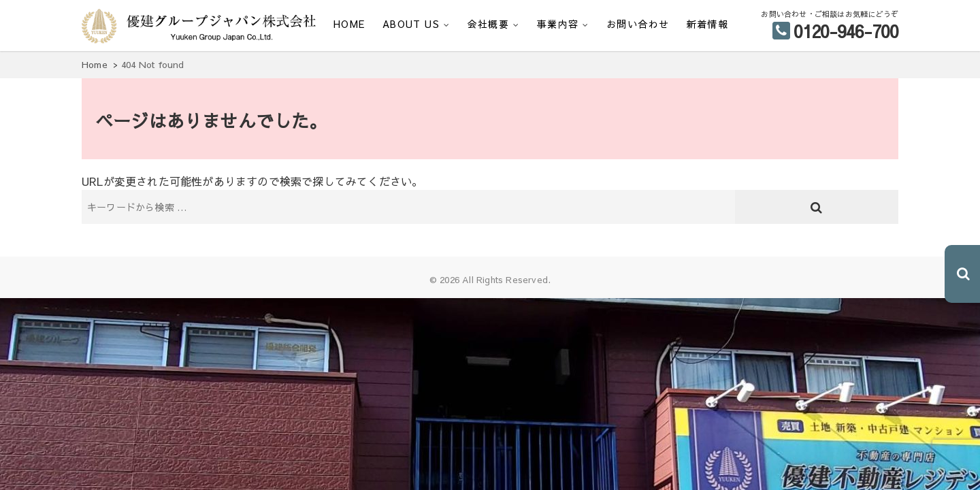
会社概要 (489, 24)
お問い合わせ (638, 24)
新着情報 (708, 24)
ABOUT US (411, 24)
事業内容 (558, 24)
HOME (349, 24)
